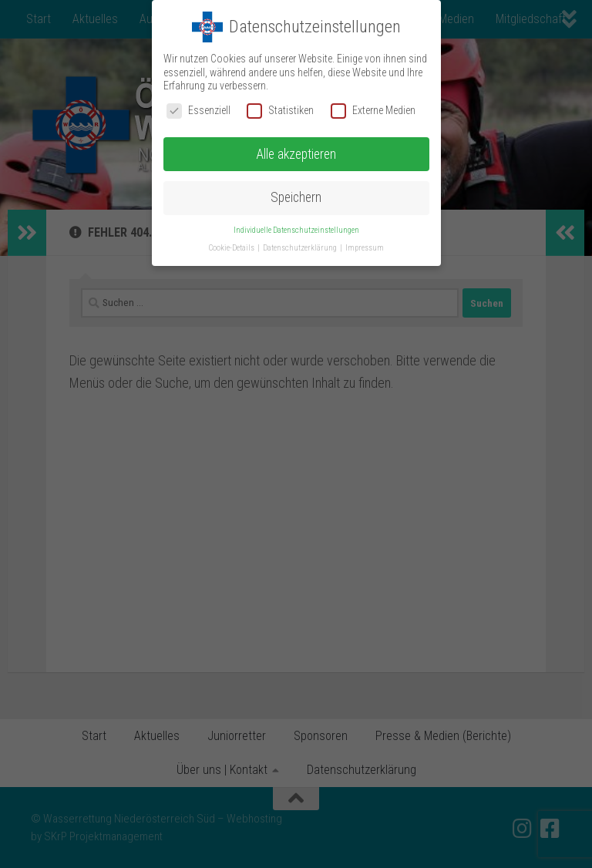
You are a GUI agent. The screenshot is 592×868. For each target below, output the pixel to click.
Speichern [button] (296, 197)
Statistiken (280, 111)
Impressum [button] (365, 248)
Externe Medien (373, 111)
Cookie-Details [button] (232, 248)
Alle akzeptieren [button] (296, 154)
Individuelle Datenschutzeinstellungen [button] (296, 230)
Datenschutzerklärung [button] (301, 248)
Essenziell (198, 111)
